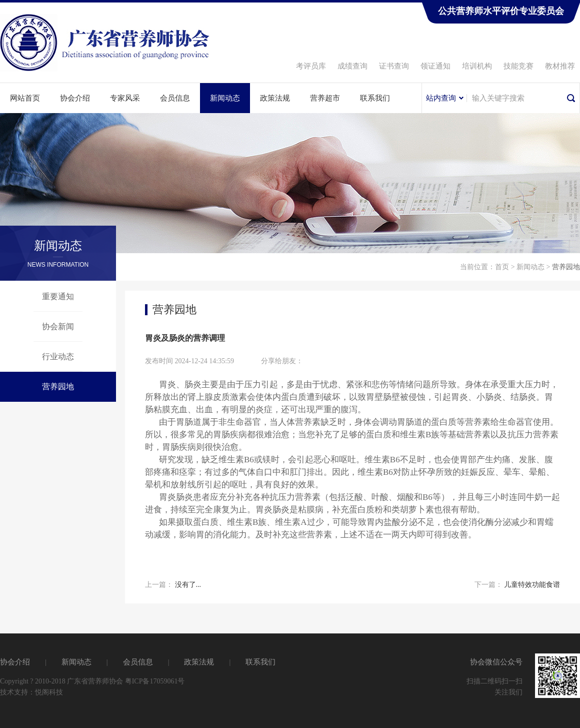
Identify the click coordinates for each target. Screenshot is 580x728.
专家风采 (125, 98)
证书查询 (394, 66)
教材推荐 (560, 66)
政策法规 (275, 98)
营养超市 (325, 98)
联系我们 (375, 98)
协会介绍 (75, 98)
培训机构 (477, 66)
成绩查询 (352, 66)
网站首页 (25, 98)
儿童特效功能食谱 (532, 585)
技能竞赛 (518, 66)
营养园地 (58, 387)
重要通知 (58, 296)
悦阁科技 (49, 692)
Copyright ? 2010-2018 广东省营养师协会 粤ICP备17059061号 (92, 681)
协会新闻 (58, 326)
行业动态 (58, 356)
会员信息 (175, 98)
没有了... (188, 585)
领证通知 (435, 66)
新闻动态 (225, 98)
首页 (502, 267)
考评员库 (311, 66)
